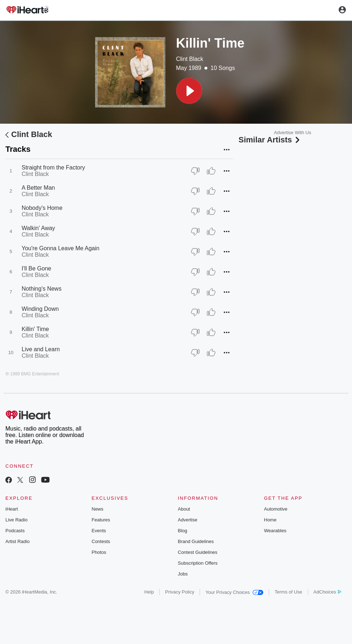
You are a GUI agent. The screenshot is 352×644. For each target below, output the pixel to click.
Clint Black (190, 59)
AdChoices (327, 592)
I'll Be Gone (36, 268)
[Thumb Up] (211, 171)
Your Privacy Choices (234, 592)
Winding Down (40, 309)
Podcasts (15, 531)
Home (270, 520)
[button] (189, 91)
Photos (99, 552)
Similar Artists (270, 140)
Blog (183, 531)
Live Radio (16, 520)
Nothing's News (42, 289)
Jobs (183, 574)
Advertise (188, 520)
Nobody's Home (42, 208)
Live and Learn (41, 349)
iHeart (12, 509)
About (184, 509)
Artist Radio (17, 541)
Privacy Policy (180, 592)
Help (149, 592)
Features (101, 520)
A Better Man (38, 188)
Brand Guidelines (196, 541)
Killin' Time (35, 329)
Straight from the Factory (53, 167)
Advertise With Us (292, 133)
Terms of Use (288, 592)
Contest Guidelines (198, 552)
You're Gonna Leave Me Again (61, 248)
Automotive (276, 509)
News (97, 509)
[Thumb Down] (195, 171)
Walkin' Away (38, 228)
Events (99, 531)
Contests (101, 541)
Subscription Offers (198, 563)
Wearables (275, 531)
